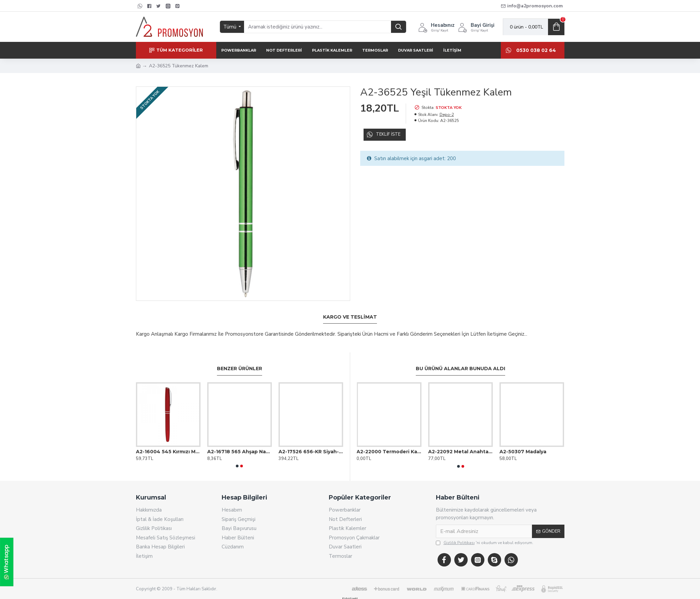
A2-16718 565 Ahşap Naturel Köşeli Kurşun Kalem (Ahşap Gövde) (240, 444)
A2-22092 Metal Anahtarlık (460, 444)
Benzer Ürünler (240, 361)
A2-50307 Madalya (523, 444)
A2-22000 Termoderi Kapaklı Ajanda (389, 444)
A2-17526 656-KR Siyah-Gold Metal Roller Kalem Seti (311, 444)
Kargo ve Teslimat (350, 317)
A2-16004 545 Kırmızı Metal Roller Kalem (168, 444)
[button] (237, 458)
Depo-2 (447, 115)
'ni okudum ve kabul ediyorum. (485, 535)
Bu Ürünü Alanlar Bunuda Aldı (460, 361)
